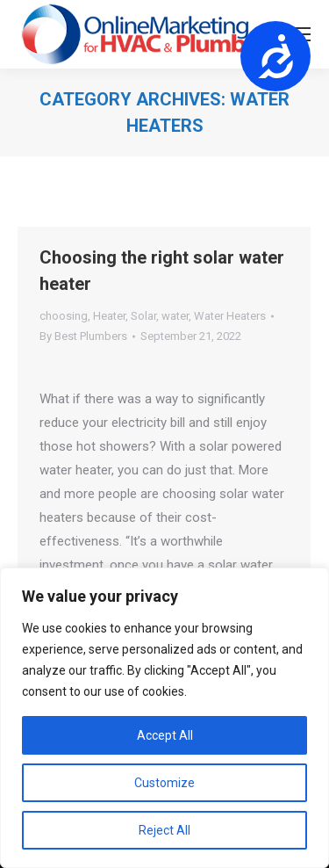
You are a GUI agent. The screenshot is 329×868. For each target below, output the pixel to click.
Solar (143, 316)
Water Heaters (230, 316)
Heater (109, 316)
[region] (164, 718)
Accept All (165, 735)
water (175, 316)
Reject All (164, 830)
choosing (64, 316)
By (83, 336)
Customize (164, 783)
